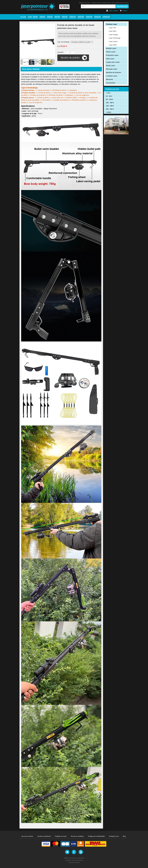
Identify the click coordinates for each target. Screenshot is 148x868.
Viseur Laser (111, 52)
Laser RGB (113, 45)
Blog (124, 836)
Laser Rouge (113, 35)
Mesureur (110, 79)
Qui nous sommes (27, 836)
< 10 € (108, 93)
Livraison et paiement (44, 836)
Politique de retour (61, 836)
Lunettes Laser (112, 76)
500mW (65, 17)
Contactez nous (114, 836)
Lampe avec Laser (113, 62)
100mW (42, 17)
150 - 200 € (110, 106)
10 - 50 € (109, 96)
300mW (57, 17)
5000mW (97, 17)
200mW (50, 17)
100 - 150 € (110, 103)
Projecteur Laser (112, 55)
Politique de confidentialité (96, 836)
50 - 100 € (110, 99)
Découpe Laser (112, 69)
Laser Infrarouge (115, 38)
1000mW (73, 17)
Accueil (23, 17)
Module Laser (111, 48)
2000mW (81, 17)
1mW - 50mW (33, 17)
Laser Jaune (113, 41)
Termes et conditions (77, 836)
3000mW (89, 17)
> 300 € (109, 112)
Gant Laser (110, 59)
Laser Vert (112, 28)
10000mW (106, 17)
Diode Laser (111, 66)
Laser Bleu (113, 31)
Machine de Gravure (114, 72)
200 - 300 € (110, 109)
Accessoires (111, 83)
